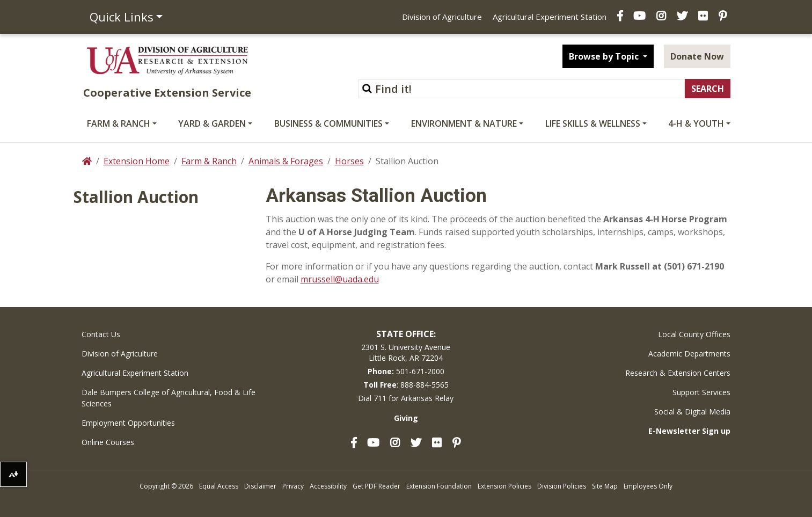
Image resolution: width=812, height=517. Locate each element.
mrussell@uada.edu (340, 279)
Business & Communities (328, 123)
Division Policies (562, 486)
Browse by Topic (605, 56)
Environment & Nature (464, 123)
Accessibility (328, 486)
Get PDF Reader (376, 486)
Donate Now (697, 56)
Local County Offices (694, 334)
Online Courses (108, 442)
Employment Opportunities (128, 423)
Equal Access (219, 486)
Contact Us (101, 334)
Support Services (701, 392)
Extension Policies (504, 486)
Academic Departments (689, 354)
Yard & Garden (212, 123)
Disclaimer (260, 486)
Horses (349, 161)
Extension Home (137, 161)
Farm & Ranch (119, 123)
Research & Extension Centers (678, 373)
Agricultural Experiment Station (550, 17)
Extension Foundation (439, 486)
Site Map (605, 486)
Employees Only (648, 486)
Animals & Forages (286, 161)
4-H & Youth (696, 123)
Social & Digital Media (692, 412)
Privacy (293, 486)
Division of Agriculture (442, 17)
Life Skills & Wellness (593, 123)
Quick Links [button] (122, 17)
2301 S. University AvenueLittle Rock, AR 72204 (406, 352)
